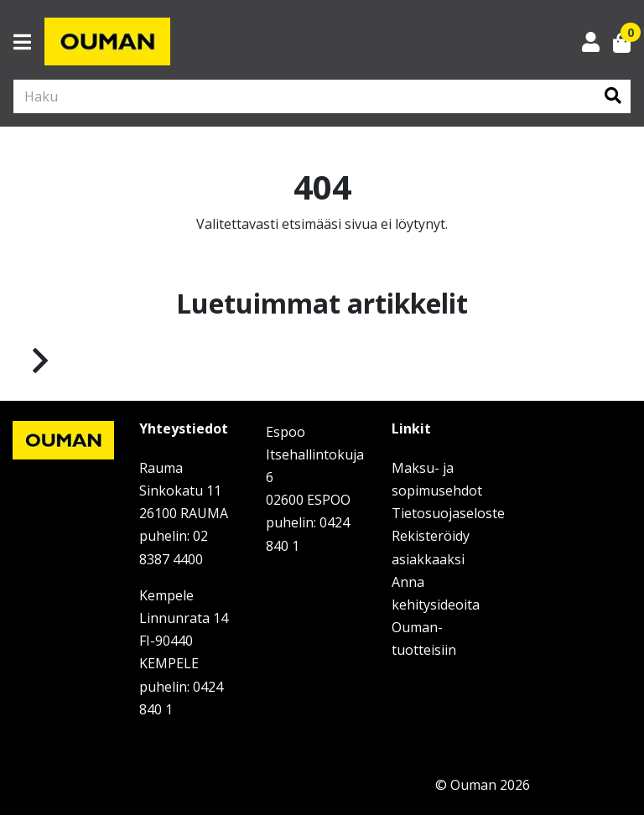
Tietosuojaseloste (448, 513)
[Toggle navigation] (29, 42)
